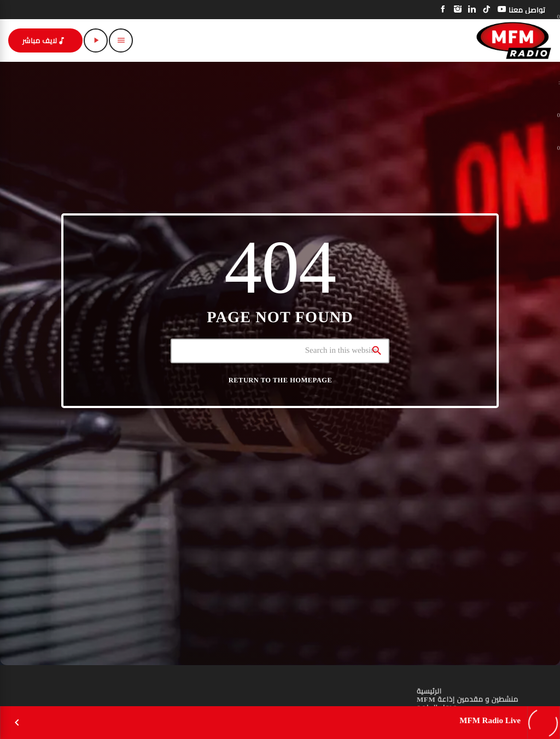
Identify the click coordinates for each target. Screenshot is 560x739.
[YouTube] (502, 10)
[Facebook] (443, 10)
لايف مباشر (44, 41)
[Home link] (514, 40)
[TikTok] (487, 10)
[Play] (96, 40)
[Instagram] (458, 10)
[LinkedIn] (472, 10)
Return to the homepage (280, 380)
